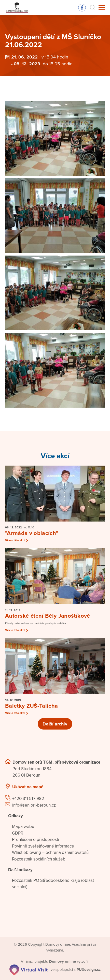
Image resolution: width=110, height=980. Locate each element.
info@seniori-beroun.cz (34, 805)
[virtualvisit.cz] (29, 969)
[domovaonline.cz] (63, 961)
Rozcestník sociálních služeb (39, 859)
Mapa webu (23, 827)
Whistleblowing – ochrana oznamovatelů (50, 852)
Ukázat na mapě (28, 787)
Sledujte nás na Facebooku (82, 8)
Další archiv (55, 724)
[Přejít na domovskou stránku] (17, 8)
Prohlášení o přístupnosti (36, 840)
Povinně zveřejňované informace (43, 846)
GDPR (18, 833)
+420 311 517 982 (28, 799)
